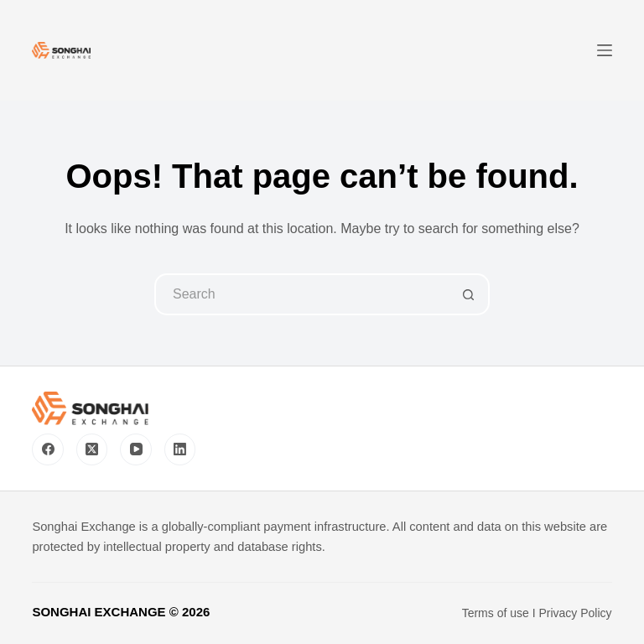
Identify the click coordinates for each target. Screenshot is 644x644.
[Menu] (605, 50)
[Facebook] (48, 449)
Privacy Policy (575, 613)
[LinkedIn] (180, 449)
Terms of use (496, 613)
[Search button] (469, 294)
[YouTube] (136, 449)
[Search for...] (301, 294)
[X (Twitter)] (92, 449)
